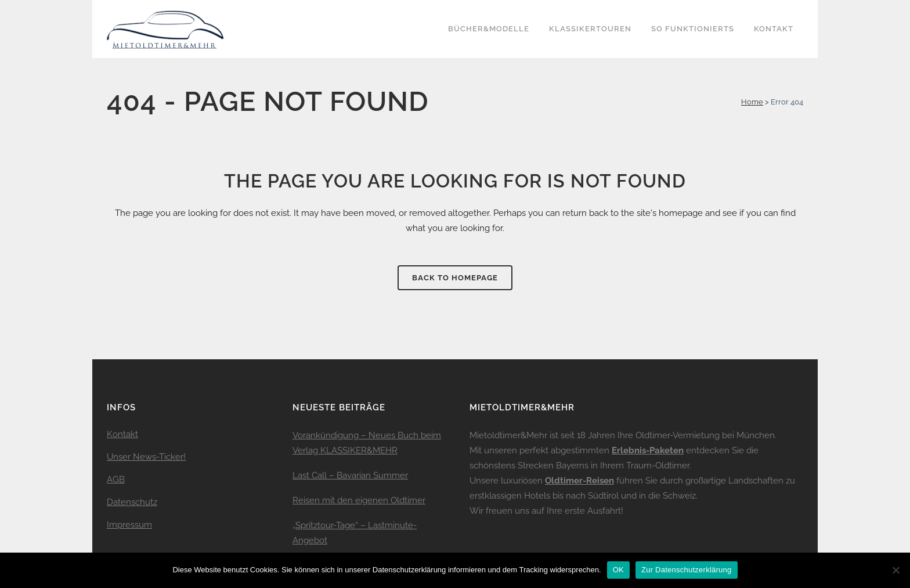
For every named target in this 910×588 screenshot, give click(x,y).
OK (618, 570)
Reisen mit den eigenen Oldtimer (359, 500)
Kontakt (122, 434)
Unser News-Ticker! (146, 457)
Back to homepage (455, 278)
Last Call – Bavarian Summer (350, 475)
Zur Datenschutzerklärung (687, 570)
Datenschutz (132, 502)
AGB (116, 479)
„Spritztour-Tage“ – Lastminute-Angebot (355, 533)
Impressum (129, 525)
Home (752, 102)
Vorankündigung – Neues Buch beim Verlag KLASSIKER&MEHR (367, 443)
